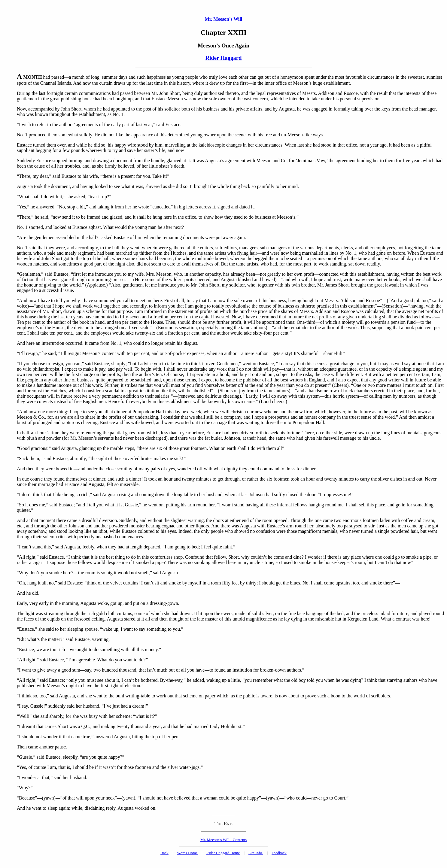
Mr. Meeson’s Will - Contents (223, 840)
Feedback (279, 853)
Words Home (187, 853)
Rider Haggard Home (223, 853)
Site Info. (256, 853)
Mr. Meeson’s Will (224, 19)
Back (164, 853)
